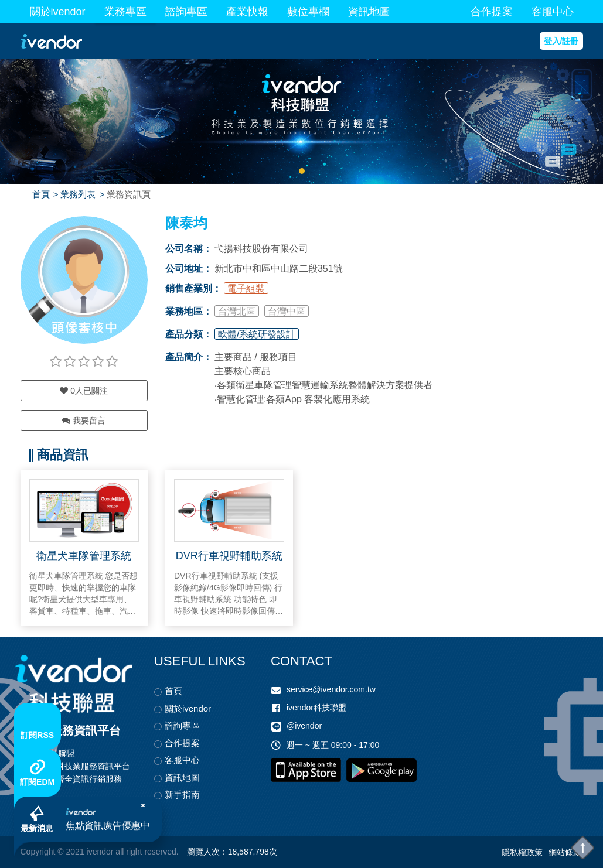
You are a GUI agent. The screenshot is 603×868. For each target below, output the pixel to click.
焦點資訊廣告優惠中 (111, 823)
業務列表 (78, 194)
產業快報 (247, 12)
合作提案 (492, 12)
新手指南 (182, 794)
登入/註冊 (561, 41)
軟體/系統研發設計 (257, 334)
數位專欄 (308, 12)
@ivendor (304, 726)
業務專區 (125, 12)
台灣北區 (237, 311)
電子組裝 (246, 288)
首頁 (41, 194)
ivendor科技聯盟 (316, 708)
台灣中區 (287, 311)
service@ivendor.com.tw (331, 689)
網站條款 (565, 852)
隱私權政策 (522, 852)
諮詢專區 (186, 12)
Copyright (38, 852)
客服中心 (553, 12)
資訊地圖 (369, 12)
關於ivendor (58, 12)
